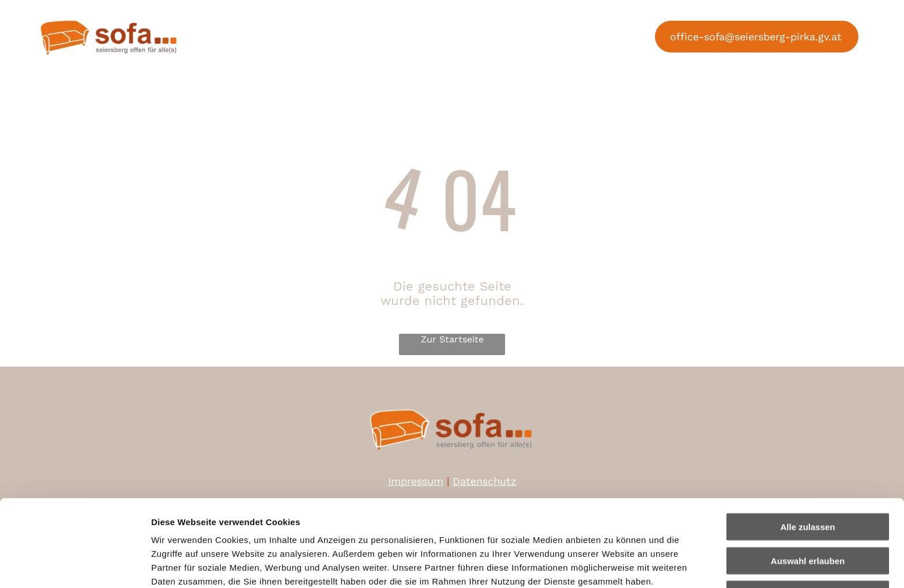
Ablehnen (808, 513)
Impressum (283, 528)
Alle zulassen (807, 445)
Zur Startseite (452, 339)
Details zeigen (613, 565)
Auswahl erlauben (808, 479)
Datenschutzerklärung (199, 528)
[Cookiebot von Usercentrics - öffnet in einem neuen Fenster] (75, 566)
